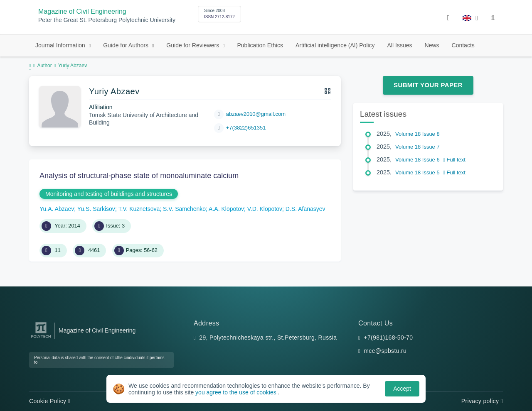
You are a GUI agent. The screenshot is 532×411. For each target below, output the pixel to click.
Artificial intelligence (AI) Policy (335, 45)
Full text (454, 160)
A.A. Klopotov (226, 209)
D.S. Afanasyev (305, 209)
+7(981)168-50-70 (388, 338)
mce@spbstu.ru (385, 351)
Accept (402, 389)
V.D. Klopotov (265, 209)
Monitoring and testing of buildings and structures (109, 194)
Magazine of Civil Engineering (82, 11)
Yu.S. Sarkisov (96, 209)
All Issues (400, 45)
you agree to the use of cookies (236, 392)
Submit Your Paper (428, 85)
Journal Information (61, 45)
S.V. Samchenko (184, 209)
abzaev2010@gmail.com (256, 114)
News (432, 45)
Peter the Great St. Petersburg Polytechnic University (107, 20)
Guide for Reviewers (193, 45)
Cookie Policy (50, 401)
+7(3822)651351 (246, 128)
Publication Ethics (260, 45)
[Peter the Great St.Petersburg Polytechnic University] (41, 338)
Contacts (463, 45)
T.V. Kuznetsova (139, 209)
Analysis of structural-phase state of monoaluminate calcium (139, 176)
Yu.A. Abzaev (57, 209)
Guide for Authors (127, 45)
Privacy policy (482, 401)
